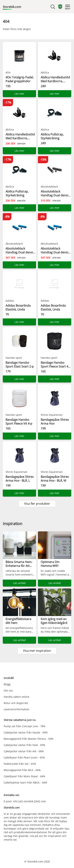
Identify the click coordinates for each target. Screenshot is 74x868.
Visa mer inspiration (37, 651)
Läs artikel (20, 583)
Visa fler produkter (37, 504)
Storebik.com (12, 7)
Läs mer (19, 94)
